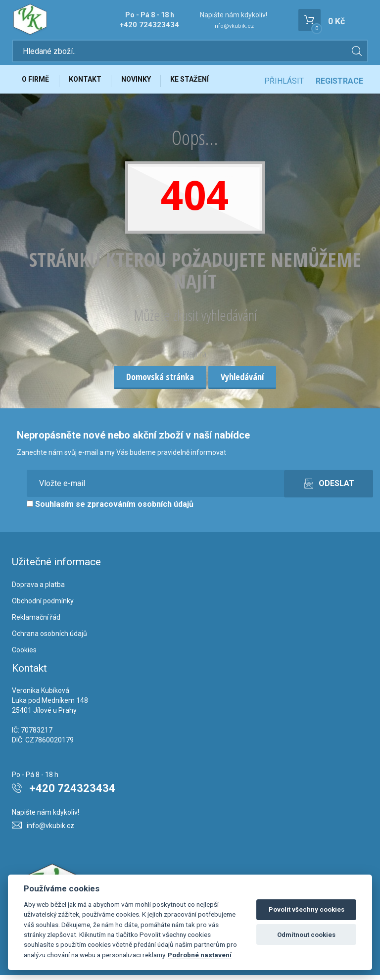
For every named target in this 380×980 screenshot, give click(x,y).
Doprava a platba (38, 589)
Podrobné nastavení (200, 955)
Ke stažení (199, 83)
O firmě (37, 83)
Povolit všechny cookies (307, 909)
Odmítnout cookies (306, 935)
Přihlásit (284, 83)
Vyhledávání (242, 382)
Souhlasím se (110, 509)
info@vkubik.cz (234, 26)
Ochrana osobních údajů (49, 638)
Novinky (142, 83)
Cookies (24, 654)
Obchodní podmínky (43, 606)
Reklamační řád (36, 622)
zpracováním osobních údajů (140, 509)
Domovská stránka (160, 382)
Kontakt (89, 83)
